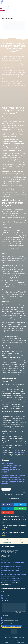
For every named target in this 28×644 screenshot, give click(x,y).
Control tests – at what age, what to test (14, 520)
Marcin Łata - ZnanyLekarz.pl (13, 635)
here (9, 584)
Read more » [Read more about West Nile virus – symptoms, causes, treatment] (4, 529)
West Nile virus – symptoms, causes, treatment (14, 526)
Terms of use (21, 643)
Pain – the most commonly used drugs (13, 533)
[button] (8, 504)
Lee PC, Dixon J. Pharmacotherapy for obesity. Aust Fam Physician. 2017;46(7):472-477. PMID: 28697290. (12, 468)
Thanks (7, 643)
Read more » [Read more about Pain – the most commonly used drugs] (4, 536)
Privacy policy (14, 640)
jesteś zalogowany (7, 18)
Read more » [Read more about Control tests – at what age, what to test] (4, 523)
